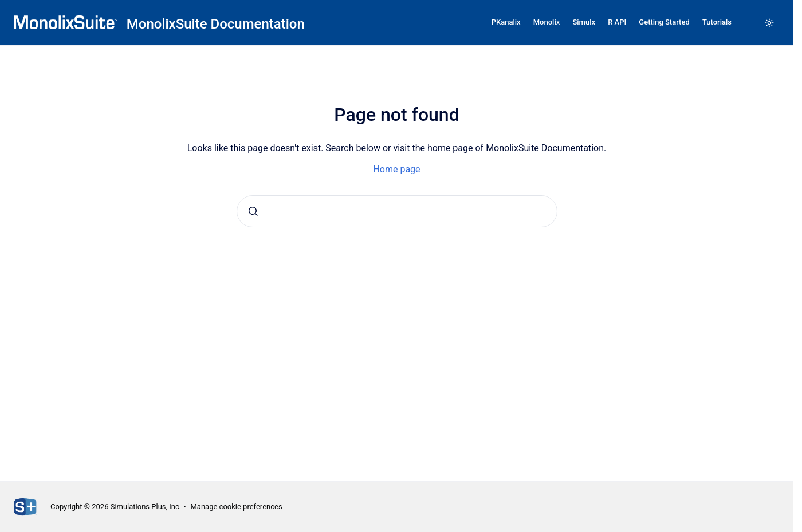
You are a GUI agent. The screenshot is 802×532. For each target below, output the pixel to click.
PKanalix (506, 22)
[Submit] (253, 211)
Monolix (547, 22)
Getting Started (664, 22)
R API (617, 22)
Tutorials (717, 22)
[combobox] (397, 211)
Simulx (584, 22)
